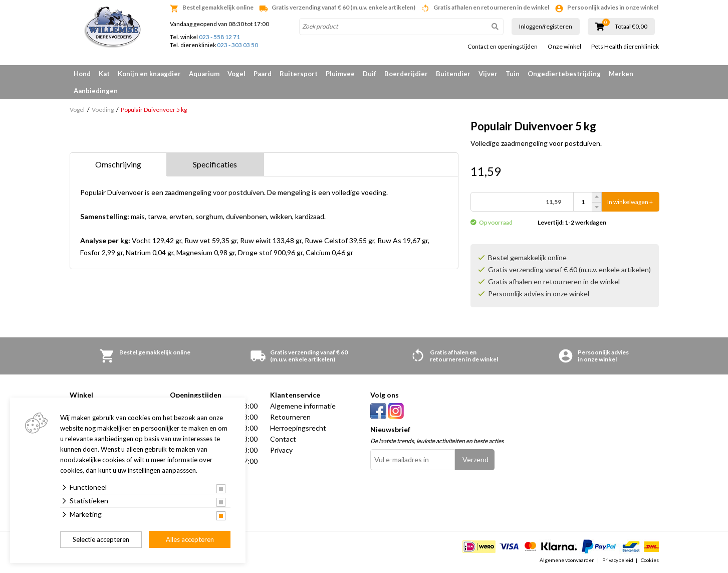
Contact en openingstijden (503, 47)
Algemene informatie (303, 406)
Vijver (488, 74)
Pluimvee (340, 74)
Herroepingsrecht (298, 428)
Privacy (281, 450)
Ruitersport (299, 74)
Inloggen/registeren (546, 26)
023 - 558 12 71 (219, 37)
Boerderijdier (406, 74)
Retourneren (290, 417)
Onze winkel (564, 47)
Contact (283, 439)
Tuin (513, 74)
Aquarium (204, 74)
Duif (370, 74)
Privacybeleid (618, 560)
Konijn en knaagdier (149, 74)
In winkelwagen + (630, 202)
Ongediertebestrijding (564, 74)
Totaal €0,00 (631, 27)
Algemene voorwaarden (567, 560)
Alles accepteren (190, 539)
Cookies (650, 560)
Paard (263, 74)
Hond (82, 74)
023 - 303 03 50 (237, 45)
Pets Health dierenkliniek (625, 47)
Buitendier (453, 74)
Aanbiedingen (96, 91)
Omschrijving (118, 164)
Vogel (236, 74)
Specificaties (215, 164)
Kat (104, 74)
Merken (621, 74)
